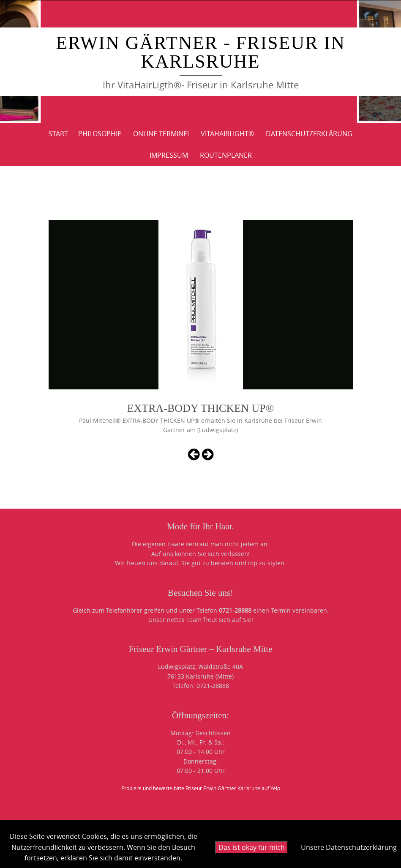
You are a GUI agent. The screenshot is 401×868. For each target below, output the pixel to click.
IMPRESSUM (169, 155)
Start (58, 134)
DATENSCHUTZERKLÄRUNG (309, 134)
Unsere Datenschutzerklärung (349, 847)
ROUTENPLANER (226, 155)
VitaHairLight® (227, 134)
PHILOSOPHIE (100, 134)
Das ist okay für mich (252, 847)
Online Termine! (161, 134)
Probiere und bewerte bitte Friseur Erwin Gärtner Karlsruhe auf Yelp (201, 788)
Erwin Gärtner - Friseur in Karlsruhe (200, 52)
